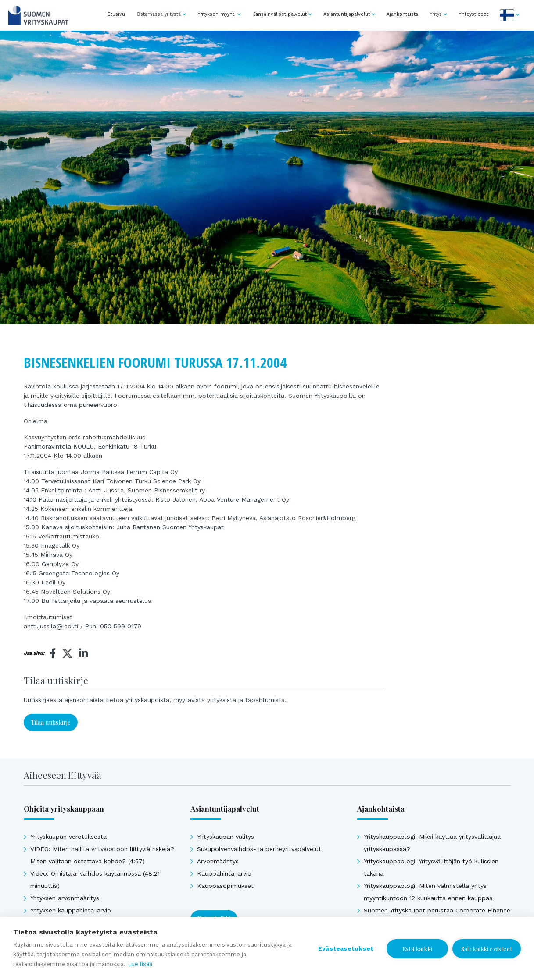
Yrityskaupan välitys (226, 837)
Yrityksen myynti (217, 14)
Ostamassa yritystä (159, 14)
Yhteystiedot (473, 14)
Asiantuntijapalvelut (347, 14)
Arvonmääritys (218, 861)
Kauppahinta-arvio (224, 873)
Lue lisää (140, 964)
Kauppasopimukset (225, 886)
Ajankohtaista (402, 14)
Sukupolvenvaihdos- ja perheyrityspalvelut (259, 849)
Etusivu (116, 14)
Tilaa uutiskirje (51, 722)
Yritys (436, 14)
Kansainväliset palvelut (280, 14)
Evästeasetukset (346, 948)
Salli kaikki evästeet (487, 949)
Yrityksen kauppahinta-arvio (71, 910)
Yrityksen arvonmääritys (65, 898)
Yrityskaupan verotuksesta (68, 837)
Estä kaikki (417, 948)
